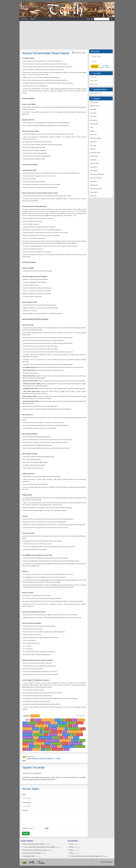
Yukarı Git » (82, 716)
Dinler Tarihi (93, 117)
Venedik (29, 749)
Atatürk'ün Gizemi (95, 106)
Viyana (48, 749)
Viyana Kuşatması (57, 749)
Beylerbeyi (71, 723)
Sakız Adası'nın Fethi (76, 743)
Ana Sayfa (24, 19)
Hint (66, 729)
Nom (66, 738)
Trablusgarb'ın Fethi (69, 746)
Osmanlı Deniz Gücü (29, 740)
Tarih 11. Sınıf (94, 84)
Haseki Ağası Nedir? (29, 856)
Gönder (26, 834)
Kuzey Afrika (66, 735)
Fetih (42, 729)
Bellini (71, 850)
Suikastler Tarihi (94, 163)
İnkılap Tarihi (93, 142)
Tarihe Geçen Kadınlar (96, 178)
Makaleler (93, 149)
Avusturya (81, 720)
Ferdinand (36, 729)
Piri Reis (82, 740)
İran (41, 732)
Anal (63, 720)
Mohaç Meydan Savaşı (46, 738)
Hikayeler (93, 131)
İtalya (65, 732)
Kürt (60, 735)
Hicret (71, 844)
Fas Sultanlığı (27, 729)
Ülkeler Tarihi (93, 192)
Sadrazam (48, 743)
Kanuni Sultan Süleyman (75, 732)
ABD (32, 720)
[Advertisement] (67, 35)
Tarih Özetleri (94, 167)
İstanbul (46, 732)
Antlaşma (69, 720)
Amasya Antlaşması (48, 720)
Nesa (61, 738)
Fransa (47, 729)
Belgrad (54, 723)
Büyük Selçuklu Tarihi (96, 93)
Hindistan (61, 729)
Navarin (56, 738)
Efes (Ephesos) (94, 120)
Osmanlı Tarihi (94, 156)
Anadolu (58, 720)
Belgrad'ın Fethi (62, 723)
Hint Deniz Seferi (74, 729)
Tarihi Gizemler (94, 185)
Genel (92, 127)
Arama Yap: (90, 19)
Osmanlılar (75, 740)
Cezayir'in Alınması (42, 726)
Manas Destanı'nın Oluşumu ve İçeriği (34, 850)
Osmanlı (76, 738)
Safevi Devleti (56, 743)
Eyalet (75, 726)
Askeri (75, 720)
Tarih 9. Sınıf (93, 77)
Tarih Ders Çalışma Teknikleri (32, 853)
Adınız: (24, 794)
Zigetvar (66, 749)
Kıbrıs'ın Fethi (53, 735)
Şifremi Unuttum (105, 67)
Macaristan (79, 735)
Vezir (43, 749)
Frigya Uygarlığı (94, 124)
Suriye (38, 746)
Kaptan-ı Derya (38, 735)
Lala (73, 735)
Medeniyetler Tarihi (95, 153)
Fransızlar (54, 729)
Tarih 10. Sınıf (94, 81)
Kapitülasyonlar (28, 735)
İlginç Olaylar (93, 135)
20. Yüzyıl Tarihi (94, 102)
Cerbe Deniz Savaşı (29, 726)
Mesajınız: (25, 810)
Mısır (36, 738)
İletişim (33, 19)
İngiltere (36, 732)
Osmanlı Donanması (53, 740)
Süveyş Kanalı (46, 746)
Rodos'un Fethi (39, 743)
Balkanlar (41, 723)
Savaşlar (32, 746)
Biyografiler (93, 109)
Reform (25, 743)
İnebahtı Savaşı (28, 732)
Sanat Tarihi (93, 160)
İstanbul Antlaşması (56, 732)
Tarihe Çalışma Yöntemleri (97, 174)
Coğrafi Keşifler (53, 726)
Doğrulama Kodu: (27, 828)
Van (24, 749)
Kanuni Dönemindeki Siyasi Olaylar (34, 844)
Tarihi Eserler (93, 181)
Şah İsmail (65, 743)
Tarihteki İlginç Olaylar (96, 189)
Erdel (70, 726)
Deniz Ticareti (63, 726)
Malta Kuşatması (28, 738)
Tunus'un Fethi (80, 746)
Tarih (60, 746)
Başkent (48, 723)
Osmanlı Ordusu (65, 740)
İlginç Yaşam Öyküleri (96, 138)
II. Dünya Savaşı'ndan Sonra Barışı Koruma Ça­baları (39, 847)
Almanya (38, 720)
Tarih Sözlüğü (94, 171)
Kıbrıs (46, 735)
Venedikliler (37, 749)
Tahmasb (54, 746)
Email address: (27, 802)
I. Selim (83, 729)
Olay (71, 738)
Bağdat (25, 723)
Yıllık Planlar (93, 196)
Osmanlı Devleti (41, 740)
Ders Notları (93, 113)
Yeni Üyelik (105, 66)
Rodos (31, 743)
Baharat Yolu (33, 723)
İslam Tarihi (93, 145)
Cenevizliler (79, 723)
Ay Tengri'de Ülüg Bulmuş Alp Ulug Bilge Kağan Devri (86, 856)
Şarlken (25, 746)
